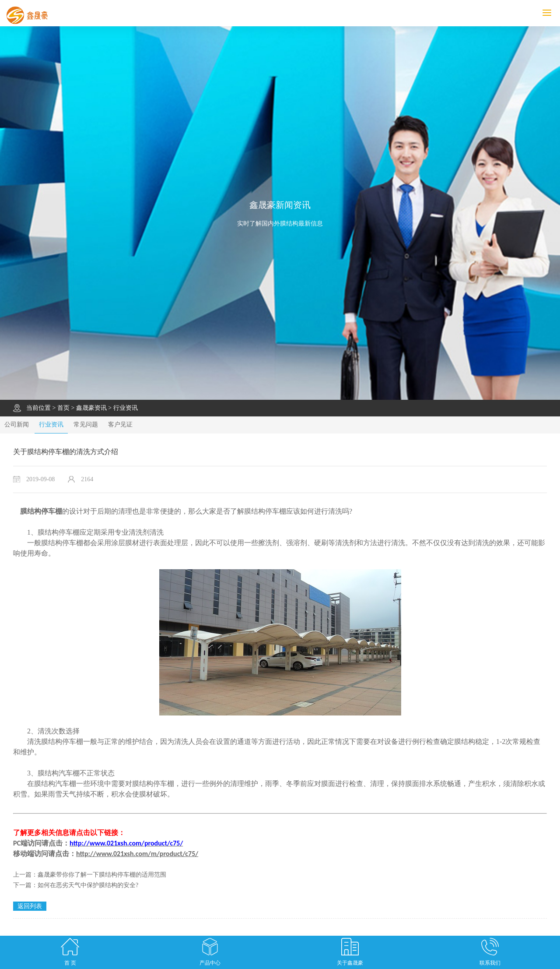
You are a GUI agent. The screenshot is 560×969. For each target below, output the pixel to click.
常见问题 (86, 425)
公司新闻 (17, 425)
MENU (551, 13)
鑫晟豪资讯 (91, 408)
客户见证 (120, 425)
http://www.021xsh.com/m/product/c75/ (137, 854)
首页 (63, 408)
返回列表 (30, 906)
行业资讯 (126, 408)
